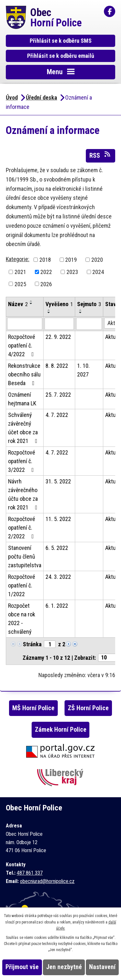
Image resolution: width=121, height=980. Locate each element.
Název (18, 304)
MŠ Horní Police (33, 708)
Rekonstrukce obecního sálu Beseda (24, 374)
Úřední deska (41, 97)
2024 (98, 272)
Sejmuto (89, 304)
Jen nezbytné (64, 967)
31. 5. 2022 (58, 481)
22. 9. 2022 (58, 337)
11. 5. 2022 (58, 519)
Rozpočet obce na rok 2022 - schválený (22, 619)
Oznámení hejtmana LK (22, 399)
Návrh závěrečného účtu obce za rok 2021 (24, 494)
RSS (100, 155)
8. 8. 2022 (57, 366)
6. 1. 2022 (57, 606)
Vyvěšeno (59, 304)
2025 (20, 284)
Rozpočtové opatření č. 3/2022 (22, 461)
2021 (20, 272)
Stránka (32, 644)
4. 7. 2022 (57, 415)
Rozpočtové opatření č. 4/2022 (22, 345)
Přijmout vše (22, 967)
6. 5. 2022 (57, 548)
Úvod (12, 97)
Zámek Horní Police (61, 730)
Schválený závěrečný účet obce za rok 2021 (24, 428)
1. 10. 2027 (83, 370)
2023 (72, 272)
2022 (46, 272)
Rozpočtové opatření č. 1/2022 (22, 585)
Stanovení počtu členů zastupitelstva (25, 556)
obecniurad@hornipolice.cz (47, 881)
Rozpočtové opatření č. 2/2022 (22, 528)
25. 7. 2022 (58, 395)
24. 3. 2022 (58, 577)
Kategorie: (18, 259)
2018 (45, 260)
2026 (46, 284)
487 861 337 (30, 873)
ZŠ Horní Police (88, 708)
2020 (97, 260)
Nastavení (102, 967)
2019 (71, 260)
